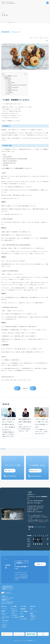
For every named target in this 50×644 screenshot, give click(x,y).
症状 (47, 40)
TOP (2, 22)
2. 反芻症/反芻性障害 (11, 83)
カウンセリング (5, 623)
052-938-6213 (40, 527)
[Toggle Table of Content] (25, 74)
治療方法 (10, 81)
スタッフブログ (24, 619)
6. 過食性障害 (11, 92)
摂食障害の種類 (8, 79)
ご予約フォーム (10, 471)
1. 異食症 (9, 80)
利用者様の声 (23, 609)
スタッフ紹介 (23, 606)
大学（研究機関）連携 (15, 617)
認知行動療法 (4, 625)
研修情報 (13, 613)
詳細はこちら (40, 564)
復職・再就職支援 (5, 621)
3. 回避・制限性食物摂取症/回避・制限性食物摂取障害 (17, 85)
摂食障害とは (7, 77)
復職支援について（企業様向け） (34, 616)
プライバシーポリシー (34, 611)
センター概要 (14, 606)
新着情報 (22, 616)
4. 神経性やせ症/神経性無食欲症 (13, 88)
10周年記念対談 (14, 611)
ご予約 (31, 609)
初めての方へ (4, 606)
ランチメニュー (5, 609)
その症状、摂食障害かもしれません (10, 76)
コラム (6, 22)
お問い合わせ (33, 606)
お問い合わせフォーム (36, 471)
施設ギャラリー (14, 609)
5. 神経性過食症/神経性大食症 (12, 90)
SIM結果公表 (4, 627)
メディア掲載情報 (24, 611)
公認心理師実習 (14, 615)
